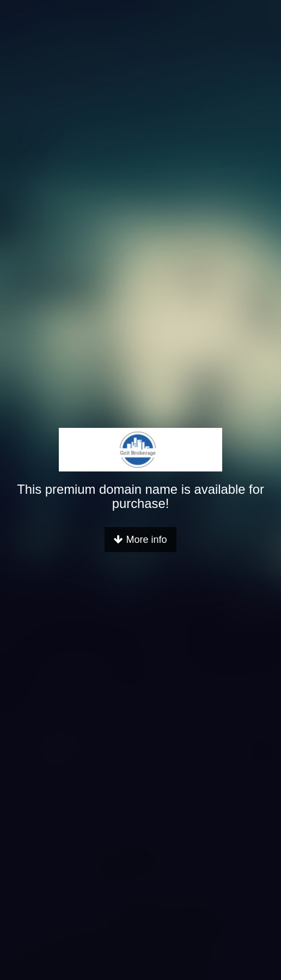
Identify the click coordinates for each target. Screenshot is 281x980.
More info (140, 540)
